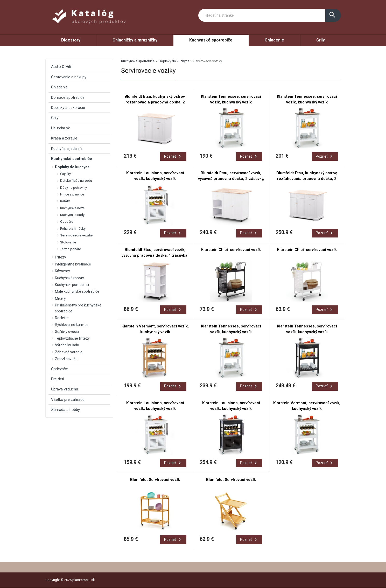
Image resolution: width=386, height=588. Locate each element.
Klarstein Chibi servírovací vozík (231, 250)
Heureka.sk (60, 128)
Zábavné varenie (69, 352)
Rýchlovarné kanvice (72, 325)
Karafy (65, 201)
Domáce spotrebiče (68, 97)
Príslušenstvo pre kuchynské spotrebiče (78, 308)
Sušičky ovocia (67, 332)
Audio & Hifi (61, 67)
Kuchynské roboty (69, 278)
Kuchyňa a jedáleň (66, 149)
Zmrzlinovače (66, 359)
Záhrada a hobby (65, 410)
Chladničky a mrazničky (135, 40)
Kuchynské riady (72, 215)
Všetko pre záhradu (68, 400)
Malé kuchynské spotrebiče (77, 291)
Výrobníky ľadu (67, 345)
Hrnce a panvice (72, 194)
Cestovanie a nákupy (69, 77)
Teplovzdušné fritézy (72, 338)
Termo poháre (71, 249)
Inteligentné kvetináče (73, 264)
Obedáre (67, 222)
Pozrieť (173, 156)
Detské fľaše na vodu (76, 181)
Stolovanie (68, 242)
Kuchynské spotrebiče (211, 40)
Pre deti (58, 379)
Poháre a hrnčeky (73, 229)
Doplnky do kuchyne (174, 61)
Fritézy (61, 257)
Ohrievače (59, 369)
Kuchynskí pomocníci (72, 285)
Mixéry (60, 298)
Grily (321, 40)
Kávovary (62, 271)
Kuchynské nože (72, 208)
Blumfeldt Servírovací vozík (155, 480)
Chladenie (274, 40)
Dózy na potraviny (73, 188)
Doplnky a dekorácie (68, 108)
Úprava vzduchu (65, 389)
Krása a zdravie (64, 138)
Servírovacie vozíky (76, 235)
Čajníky (65, 174)
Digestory (71, 40)
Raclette (62, 318)
